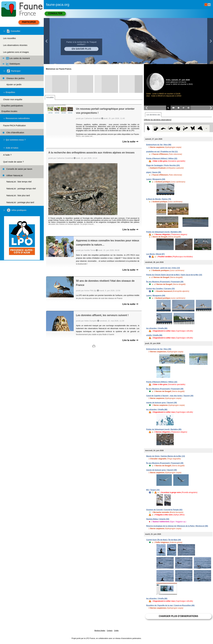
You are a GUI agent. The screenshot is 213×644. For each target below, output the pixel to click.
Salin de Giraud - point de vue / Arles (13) (163, 268)
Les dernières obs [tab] (153, 115)
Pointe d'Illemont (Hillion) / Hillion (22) (162, 158)
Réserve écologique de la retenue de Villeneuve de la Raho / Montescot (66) (177, 526)
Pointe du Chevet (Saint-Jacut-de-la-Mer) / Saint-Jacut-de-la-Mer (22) (174, 275)
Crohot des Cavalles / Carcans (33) (160, 289)
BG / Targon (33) (153, 490)
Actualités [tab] (50, 97)
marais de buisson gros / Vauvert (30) (162, 403)
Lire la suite (130, 142)
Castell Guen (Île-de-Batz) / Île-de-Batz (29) (164, 540)
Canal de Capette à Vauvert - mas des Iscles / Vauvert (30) (170, 396)
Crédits (116, 631)
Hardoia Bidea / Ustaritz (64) (158, 519)
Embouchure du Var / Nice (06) (159, 145)
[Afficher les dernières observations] (158, 120)
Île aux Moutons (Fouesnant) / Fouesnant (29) (165, 282)
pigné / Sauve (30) (154, 172)
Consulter (55, 13)
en (209, 5)
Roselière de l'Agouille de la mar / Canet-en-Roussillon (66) (170, 605)
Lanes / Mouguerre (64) (156, 179)
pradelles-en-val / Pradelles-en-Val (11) (162, 152)
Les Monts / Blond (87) (155, 254)
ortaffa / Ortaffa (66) (154, 335)
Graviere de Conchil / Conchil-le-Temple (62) (164, 510)
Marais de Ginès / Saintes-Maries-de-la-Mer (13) (166, 456)
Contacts (110, 631)
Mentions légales (100, 631)
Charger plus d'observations (178, 616)
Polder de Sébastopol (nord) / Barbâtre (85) (164, 232)
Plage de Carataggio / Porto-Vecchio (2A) (163, 165)
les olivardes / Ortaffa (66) (157, 328)
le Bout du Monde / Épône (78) (159, 199)
